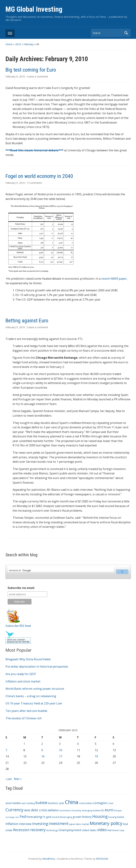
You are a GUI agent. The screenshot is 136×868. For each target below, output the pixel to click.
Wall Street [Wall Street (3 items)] (113, 830)
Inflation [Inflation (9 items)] (12, 824)
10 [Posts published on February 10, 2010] (61, 750)
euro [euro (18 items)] (109, 810)
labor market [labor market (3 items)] (82, 824)
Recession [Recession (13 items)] (21, 830)
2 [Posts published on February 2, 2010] (42, 744)
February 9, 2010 (15, 76)
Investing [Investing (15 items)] (40, 824)
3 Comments (35, 183)
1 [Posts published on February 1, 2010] (24, 744)
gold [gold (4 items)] (49, 817)
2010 (18, 44)
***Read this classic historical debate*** (34, 150)
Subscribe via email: (21, 588)
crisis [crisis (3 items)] (111, 803)
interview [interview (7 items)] (25, 824)
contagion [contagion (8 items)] (100, 803)
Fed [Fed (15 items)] (23, 816)
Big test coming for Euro (31, 70)
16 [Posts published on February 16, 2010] (43, 756)
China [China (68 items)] (72, 802)
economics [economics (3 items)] (65, 810)
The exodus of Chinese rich (24, 718)
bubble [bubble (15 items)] (41, 803)
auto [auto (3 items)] (24, 803)
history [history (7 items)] (87, 817)
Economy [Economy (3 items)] (76, 810)
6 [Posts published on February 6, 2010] (113, 744)
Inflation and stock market (23, 681)
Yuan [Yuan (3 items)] (122, 830)
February (29, 44)
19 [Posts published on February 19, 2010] (96, 756)
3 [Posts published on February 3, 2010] (60, 744)
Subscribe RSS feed (18, 626)
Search (126, 33)
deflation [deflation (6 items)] (53, 810)
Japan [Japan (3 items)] (72, 824)
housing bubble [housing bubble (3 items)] (116, 817)
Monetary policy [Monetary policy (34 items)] (106, 823)
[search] (61, 570)
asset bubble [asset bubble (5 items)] (13, 803)
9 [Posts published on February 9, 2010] (42, 750)
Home (9, 44)
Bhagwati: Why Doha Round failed (28, 659)
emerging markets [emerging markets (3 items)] (91, 810)
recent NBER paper (114, 279)
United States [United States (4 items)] (89, 830)
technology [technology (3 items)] (52, 830)
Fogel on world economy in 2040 (39, 176)
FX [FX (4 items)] (44, 817)
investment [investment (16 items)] (59, 824)
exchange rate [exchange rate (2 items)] (12, 817)
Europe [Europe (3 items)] (118, 810)
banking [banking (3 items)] (31, 803)
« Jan (9, 779)
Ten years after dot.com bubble (26, 711)
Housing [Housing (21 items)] (100, 816)
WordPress (49, 859)
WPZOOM (102, 859)
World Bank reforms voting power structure (35, 689)
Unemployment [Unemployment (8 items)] (70, 830)
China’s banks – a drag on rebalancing (31, 696)
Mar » (18, 779)
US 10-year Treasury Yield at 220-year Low (34, 703)
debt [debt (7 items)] (27, 810)
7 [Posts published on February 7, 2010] (6, 750)
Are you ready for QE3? (21, 674)
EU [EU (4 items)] (103, 810)
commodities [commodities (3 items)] (86, 803)
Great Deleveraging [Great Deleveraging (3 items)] (62, 817)
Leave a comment (38, 76)
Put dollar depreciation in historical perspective (37, 667)
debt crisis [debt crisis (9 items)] (39, 810)
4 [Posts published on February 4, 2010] (78, 744)
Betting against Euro (27, 320)
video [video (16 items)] (102, 830)
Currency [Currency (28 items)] (14, 810)
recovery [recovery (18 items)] (38, 830)
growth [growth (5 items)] (77, 817)
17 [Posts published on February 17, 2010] (61, 756)
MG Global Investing (34, 9)
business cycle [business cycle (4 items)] (56, 803)
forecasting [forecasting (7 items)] (34, 817)
